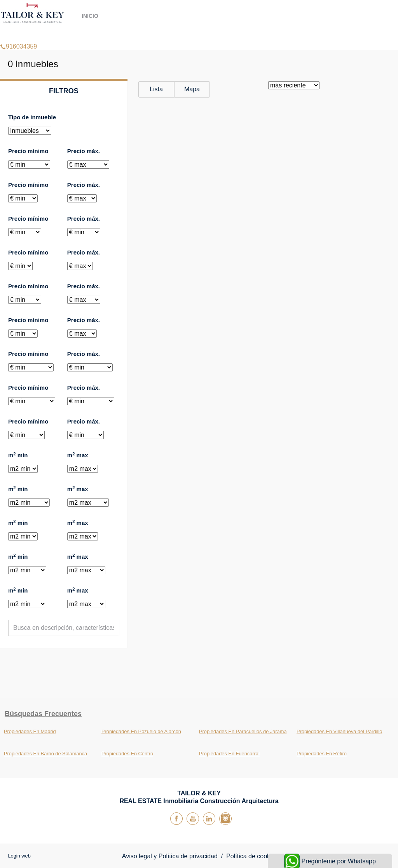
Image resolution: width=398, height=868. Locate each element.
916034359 (18, 37)
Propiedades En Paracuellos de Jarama (243, 731)
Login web (19, 856)
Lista (156, 89)
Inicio (90, 16)
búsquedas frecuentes (43, 714)
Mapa (192, 89)
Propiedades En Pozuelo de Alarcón (141, 731)
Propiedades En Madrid (30, 731)
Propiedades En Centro (127, 754)
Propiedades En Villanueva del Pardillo (339, 731)
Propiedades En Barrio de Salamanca (45, 754)
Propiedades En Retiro (322, 754)
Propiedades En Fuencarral (229, 754)
